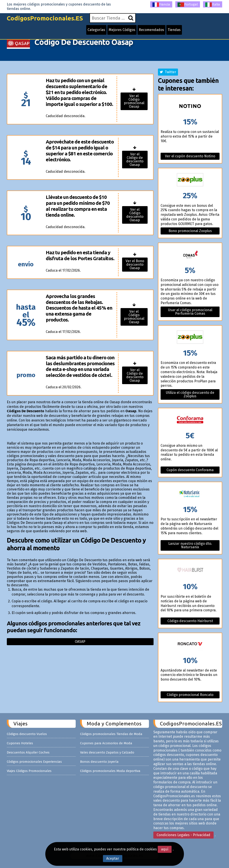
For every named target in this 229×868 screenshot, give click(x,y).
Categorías (96, 30)
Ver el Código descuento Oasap (135, 215)
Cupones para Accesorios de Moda (106, 743)
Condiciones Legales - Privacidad (183, 835)
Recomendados (151, 30)
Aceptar (113, 858)
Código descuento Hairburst (190, 621)
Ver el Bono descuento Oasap (135, 264)
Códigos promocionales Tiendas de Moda (111, 734)
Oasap (80, 642)
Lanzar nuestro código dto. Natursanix (190, 545)
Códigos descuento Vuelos (27, 734)
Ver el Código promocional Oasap (134, 101)
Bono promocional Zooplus (190, 231)
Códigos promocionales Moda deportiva (110, 771)
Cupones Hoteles (20, 743)
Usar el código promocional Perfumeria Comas (190, 312)
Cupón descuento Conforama (190, 470)
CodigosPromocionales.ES (45, 18)
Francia (161, 5)
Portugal (188, 5)
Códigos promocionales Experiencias (34, 762)
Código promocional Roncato (190, 695)
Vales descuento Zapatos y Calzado (107, 752)
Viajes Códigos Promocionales (29, 771)
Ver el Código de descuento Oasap (135, 159)
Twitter (168, 72)
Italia (213, 5)
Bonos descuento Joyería (99, 762)
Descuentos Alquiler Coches (28, 752)
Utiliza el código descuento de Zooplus (190, 394)
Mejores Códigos (122, 30)
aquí (165, 849)
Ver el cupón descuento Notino (190, 156)
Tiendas (174, 30)
